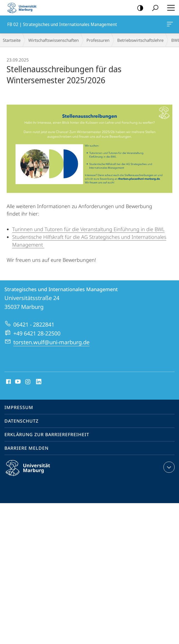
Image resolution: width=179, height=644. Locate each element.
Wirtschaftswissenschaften (53, 40)
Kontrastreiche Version (138, 8)
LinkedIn (39, 382)
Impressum (19, 407)
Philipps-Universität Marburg (33, 472)
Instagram (28, 382)
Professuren (98, 40)
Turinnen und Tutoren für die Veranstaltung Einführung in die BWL (88, 229)
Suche (153, 8)
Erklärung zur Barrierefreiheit (47, 434)
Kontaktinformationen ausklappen (168, 467)
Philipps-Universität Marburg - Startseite (24, 8)
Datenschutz (21, 421)
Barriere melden (26, 448)
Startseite (12, 40)
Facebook (8, 382)
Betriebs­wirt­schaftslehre (140, 40)
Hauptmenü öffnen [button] (169, 8)
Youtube (17, 382)
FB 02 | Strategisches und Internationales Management (169, 25)
